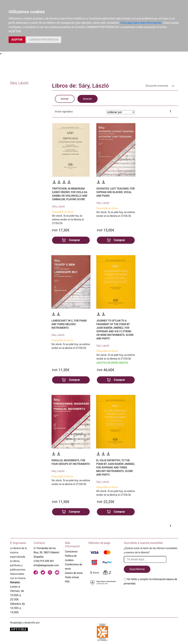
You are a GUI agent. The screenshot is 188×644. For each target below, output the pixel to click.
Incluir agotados (64, 112)
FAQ (67, 582)
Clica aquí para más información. (141, 23)
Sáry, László (59, 206)
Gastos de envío (74, 573)
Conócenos (71, 552)
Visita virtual (72, 577)
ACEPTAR (17, 40)
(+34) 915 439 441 (44, 561)
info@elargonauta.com (46, 565)
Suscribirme (137, 569)
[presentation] (151, 594)
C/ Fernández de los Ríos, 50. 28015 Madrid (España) (46, 552)
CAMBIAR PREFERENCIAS (44, 40)
